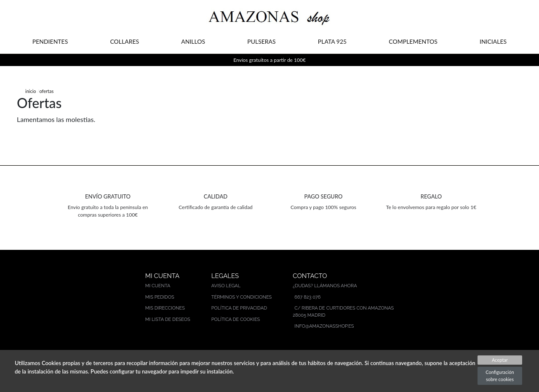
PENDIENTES (50, 41)
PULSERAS (261, 41)
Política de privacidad (239, 308)
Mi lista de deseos (168, 319)
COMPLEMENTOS (413, 41)
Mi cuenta (158, 286)
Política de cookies (236, 319)
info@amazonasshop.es (324, 326)
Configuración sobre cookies (500, 376)
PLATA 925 (332, 41)
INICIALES (493, 41)
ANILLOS (193, 41)
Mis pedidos (160, 297)
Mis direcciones (165, 308)
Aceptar (500, 360)
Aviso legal (226, 286)
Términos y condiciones (242, 297)
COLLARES (124, 41)
